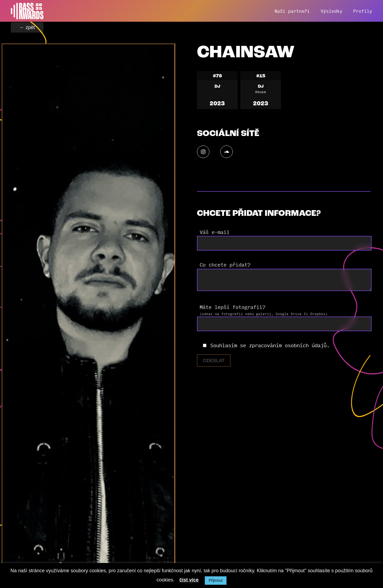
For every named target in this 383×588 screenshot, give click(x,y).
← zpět (27, 27)
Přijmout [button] (216, 580)
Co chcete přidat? (225, 264)
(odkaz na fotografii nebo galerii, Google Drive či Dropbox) (264, 314)
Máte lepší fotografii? (232, 307)
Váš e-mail (215, 232)
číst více (189, 580)
